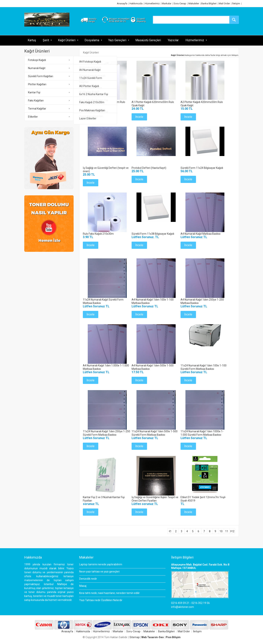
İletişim (236, 3)
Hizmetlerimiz (152, 3)
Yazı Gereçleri (117, 40)
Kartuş (32, 40)
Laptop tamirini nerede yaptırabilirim (101, 564)
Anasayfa (122, 3)
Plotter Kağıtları (37, 84)
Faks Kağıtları (36, 100)
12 (233, 531)
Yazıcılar (173, 40)
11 (227, 531)
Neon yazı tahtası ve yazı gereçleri (99, 572)
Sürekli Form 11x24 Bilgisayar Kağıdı (202, 168)
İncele (91, 117)
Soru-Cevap (180, 3)
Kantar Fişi (34, 92)
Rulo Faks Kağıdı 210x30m (98, 234)
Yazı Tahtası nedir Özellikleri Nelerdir (101, 600)
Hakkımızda (136, 3)
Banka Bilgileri (209, 3)
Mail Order (224, 3)
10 (221, 531)
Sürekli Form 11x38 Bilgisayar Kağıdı (153, 234)
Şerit (46, 40)
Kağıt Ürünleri (67, 40)
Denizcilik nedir (88, 579)
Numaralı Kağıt (37, 68)
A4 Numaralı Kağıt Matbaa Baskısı (200, 234)
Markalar (167, 3)
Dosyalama (92, 40)
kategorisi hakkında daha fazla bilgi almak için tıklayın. (205, 55)
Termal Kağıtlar (37, 109)
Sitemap (135, 637)
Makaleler (194, 3)
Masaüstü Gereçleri (148, 40)
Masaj (83, 586)
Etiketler (33, 117)
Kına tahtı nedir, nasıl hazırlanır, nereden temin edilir (109, 593)
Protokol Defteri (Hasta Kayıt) (149, 168)
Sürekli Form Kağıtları (41, 76)
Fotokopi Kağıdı (37, 60)
